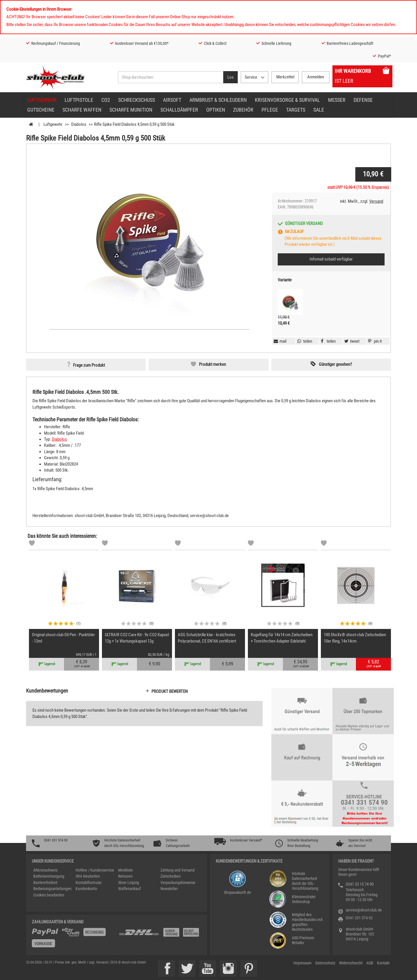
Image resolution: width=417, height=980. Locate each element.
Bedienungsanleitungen (52, 889)
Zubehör (243, 110)
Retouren (125, 876)
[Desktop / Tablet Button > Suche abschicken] (231, 77)
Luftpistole (79, 100)
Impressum (302, 963)
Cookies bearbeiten (49, 895)
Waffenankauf (129, 889)
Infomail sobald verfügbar (331, 259)
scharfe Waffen (82, 110)
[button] (374, 341)
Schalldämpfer (179, 110)
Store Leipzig (129, 883)
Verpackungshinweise (178, 883)
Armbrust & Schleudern (218, 100)
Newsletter (169, 889)
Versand (376, 201)
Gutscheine (41, 110)
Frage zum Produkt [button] (89, 365)
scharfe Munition (131, 110)
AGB (370, 963)
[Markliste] (32, 544)
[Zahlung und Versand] (160, 934)
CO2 (106, 100)
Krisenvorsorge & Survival (287, 100)
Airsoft (172, 100)
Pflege (270, 110)
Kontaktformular (89, 883)
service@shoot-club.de (364, 910)
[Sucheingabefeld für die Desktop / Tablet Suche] (171, 77)
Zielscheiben (171, 876)
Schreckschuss (137, 100)
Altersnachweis (45, 870)
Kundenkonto (86, 889)
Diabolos (59, 439)
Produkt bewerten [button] (170, 691)
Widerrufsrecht (351, 963)
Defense (363, 100)
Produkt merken (212, 364)
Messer (337, 100)
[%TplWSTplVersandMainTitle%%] (74, 940)
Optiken (216, 110)
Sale (319, 110)
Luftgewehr (42, 100)
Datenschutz (325, 963)
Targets (296, 110)
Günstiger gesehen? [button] (335, 364)
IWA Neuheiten (88, 876)
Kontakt (383, 963)
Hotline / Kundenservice (95, 870)
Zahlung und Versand (178, 870)
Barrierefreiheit (45, 883)
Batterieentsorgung (49, 876)
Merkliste (126, 870)
